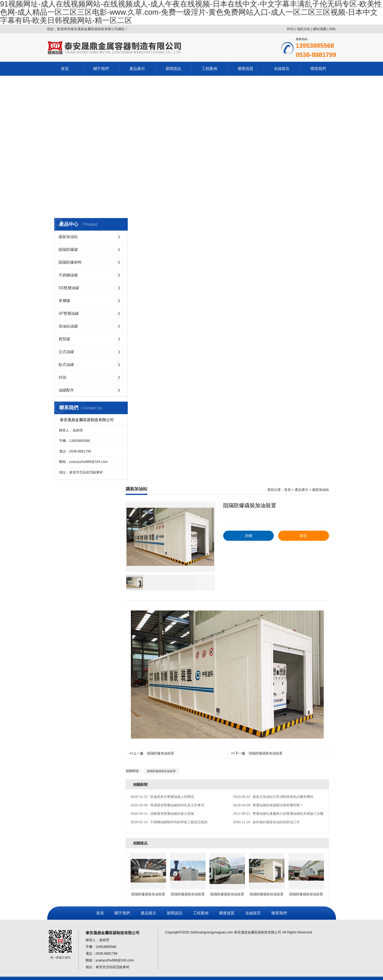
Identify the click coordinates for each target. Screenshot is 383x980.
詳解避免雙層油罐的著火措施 (162, 814)
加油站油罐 (68, 326)
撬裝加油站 (68, 237)
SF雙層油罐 (69, 313)
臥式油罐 (66, 365)
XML (333, 29)
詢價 (249, 536)
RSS (291, 29)
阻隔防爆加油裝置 (152, 753)
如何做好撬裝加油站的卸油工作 (267, 822)
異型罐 (64, 339)
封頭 (62, 377)
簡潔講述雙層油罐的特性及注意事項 (168, 805)
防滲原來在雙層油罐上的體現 (162, 797)
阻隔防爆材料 (70, 262)
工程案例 (209, 69)
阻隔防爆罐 (68, 250)
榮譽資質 (246, 69)
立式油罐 (66, 352)
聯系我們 (318, 69)
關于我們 (101, 69)
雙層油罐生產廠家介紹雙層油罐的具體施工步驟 (278, 814)
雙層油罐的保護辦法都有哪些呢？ (268, 805)
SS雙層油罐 (69, 288)
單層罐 (64, 301)
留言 (303, 536)
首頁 (65, 69)
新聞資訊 (173, 69)
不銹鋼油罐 (68, 275)
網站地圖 (320, 29)
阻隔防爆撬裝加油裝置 (257, 753)
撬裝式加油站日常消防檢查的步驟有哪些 (273, 797)
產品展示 (137, 69)
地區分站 (303, 29)
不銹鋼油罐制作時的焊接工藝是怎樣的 (169, 822)
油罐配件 (66, 390)
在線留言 (282, 69)
